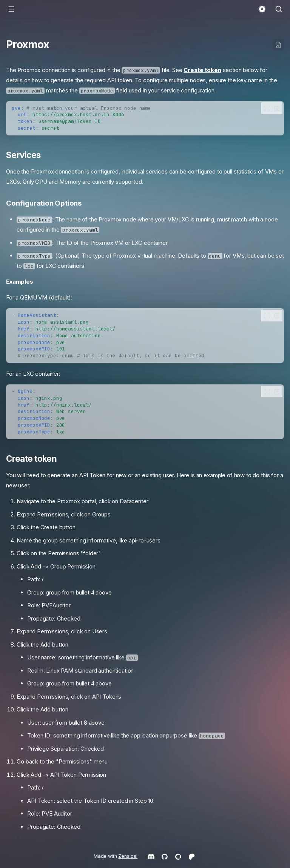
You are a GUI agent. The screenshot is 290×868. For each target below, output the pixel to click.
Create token (202, 70)
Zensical (128, 856)
